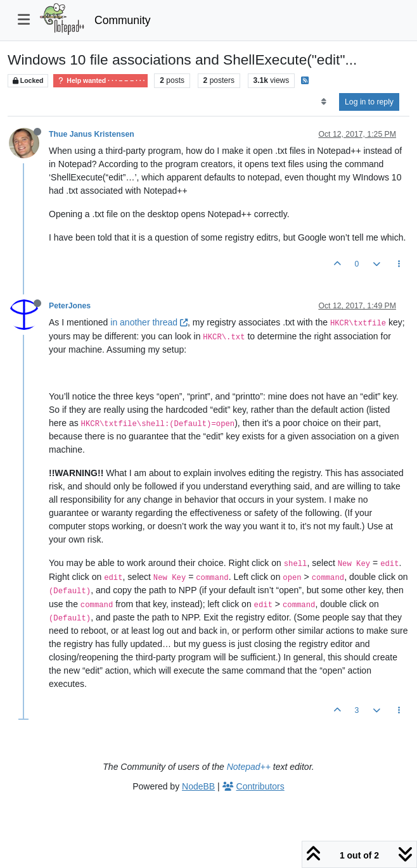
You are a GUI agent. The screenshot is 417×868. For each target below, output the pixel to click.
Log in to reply (369, 102)
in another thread (149, 322)
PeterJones (70, 306)
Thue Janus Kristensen (92, 134)
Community (123, 20)
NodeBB (198, 786)
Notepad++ (249, 767)
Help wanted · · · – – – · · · (100, 81)
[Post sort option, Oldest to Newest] (324, 102)
